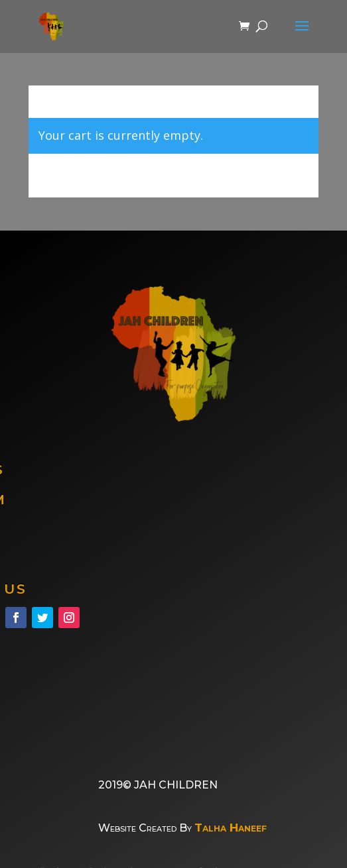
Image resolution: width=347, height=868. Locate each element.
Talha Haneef (231, 828)
